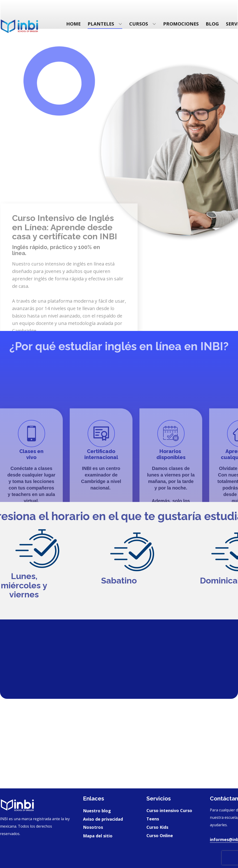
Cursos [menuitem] (139, 24)
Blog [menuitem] (212, 24)
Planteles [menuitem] (101, 24)
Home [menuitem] (73, 24)
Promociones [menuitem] (181, 24)
